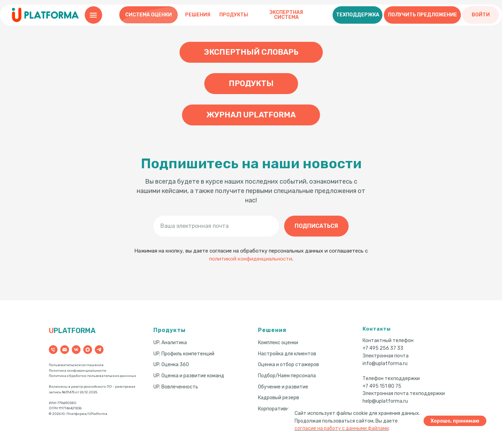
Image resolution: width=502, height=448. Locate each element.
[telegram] (99, 350)
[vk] (76, 350)
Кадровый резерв (279, 398)
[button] (358, 15)
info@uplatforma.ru (385, 364)
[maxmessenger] (88, 350)
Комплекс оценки (278, 343)
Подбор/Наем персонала (287, 376)
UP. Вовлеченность (176, 387)
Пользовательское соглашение (76, 365)
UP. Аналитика (170, 343)
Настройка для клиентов (287, 354)
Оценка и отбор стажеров (288, 365)
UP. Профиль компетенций (184, 354)
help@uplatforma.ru (385, 401)
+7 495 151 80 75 (382, 386)
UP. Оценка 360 (171, 365)
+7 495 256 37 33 (383, 348)
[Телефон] (53, 350)
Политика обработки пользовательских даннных (92, 376)
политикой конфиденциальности (251, 259)
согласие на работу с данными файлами (342, 428)
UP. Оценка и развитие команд (189, 376)
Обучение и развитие (283, 387)
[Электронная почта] (65, 350)
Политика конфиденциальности (78, 371)
